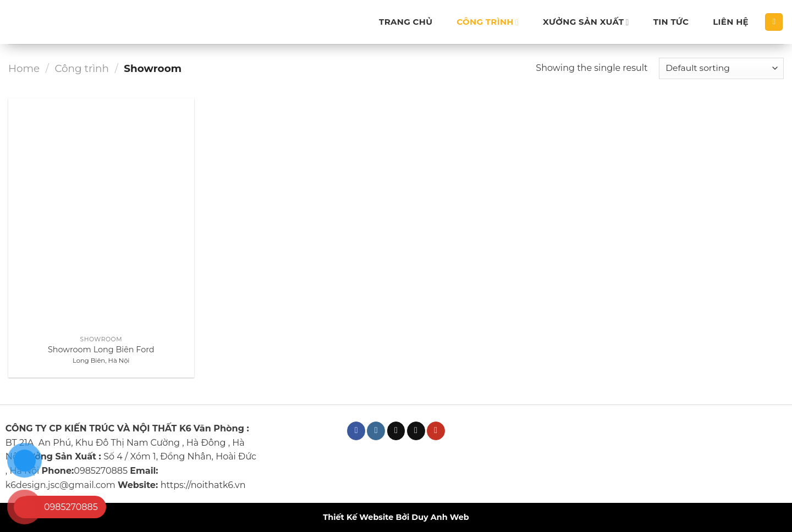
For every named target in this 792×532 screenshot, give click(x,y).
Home (24, 68)
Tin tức (671, 22)
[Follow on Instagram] (376, 431)
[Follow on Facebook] (356, 431)
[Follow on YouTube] (436, 431)
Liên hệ (731, 22)
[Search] (774, 22)
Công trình (488, 22)
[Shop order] (721, 68)
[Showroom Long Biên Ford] (101, 214)
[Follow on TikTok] (396, 431)
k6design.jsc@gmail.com (61, 485)
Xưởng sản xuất (586, 22)
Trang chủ (406, 22)
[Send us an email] (416, 431)
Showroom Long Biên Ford (101, 350)
